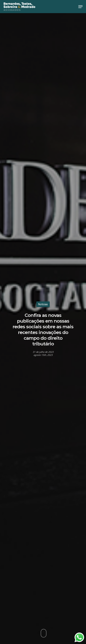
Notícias (43, 304)
